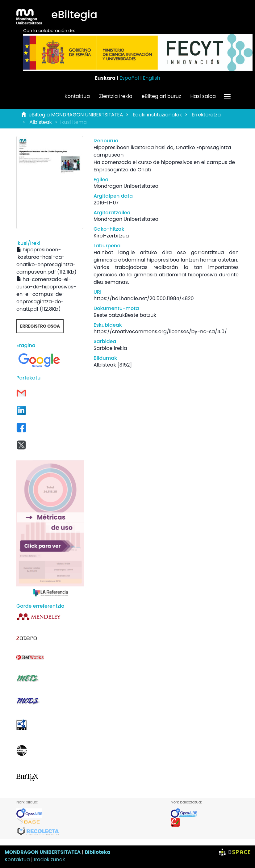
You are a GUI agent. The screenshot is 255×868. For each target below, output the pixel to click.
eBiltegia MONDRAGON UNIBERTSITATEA (76, 115)
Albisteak (41, 122)
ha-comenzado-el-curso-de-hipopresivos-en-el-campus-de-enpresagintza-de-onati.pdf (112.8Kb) (46, 294)
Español (129, 78)
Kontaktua (77, 96)
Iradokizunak (50, 860)
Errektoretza (206, 115)
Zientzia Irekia (116, 96)
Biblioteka (97, 852)
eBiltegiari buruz (161, 96)
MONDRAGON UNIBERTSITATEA (43, 852)
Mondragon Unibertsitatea (126, 186)
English (152, 78)
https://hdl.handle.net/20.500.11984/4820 (144, 298)
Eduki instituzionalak (157, 115)
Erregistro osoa (40, 326)
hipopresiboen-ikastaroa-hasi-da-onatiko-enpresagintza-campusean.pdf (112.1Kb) (46, 261)
